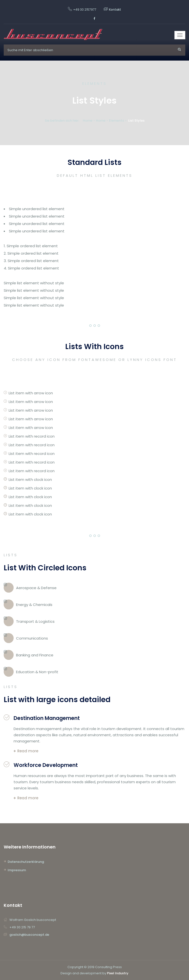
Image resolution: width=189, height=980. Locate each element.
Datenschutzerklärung (26, 862)
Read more (28, 751)
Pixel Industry (118, 973)
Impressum (17, 870)
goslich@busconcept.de (29, 935)
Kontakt (115, 10)
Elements (116, 121)
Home (88, 121)
